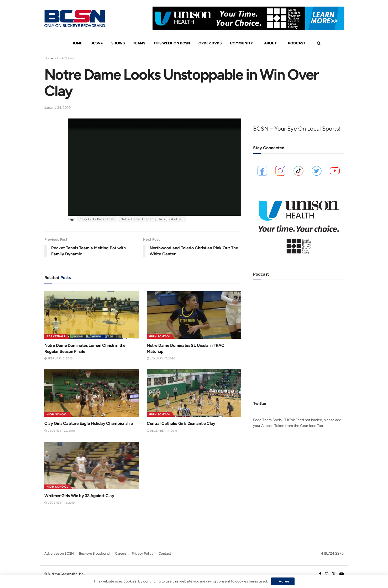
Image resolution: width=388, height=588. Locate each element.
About (270, 43)
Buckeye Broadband (94, 553)
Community (241, 43)
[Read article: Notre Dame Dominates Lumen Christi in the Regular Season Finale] (92, 315)
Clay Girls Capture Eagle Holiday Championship (89, 423)
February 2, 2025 (58, 359)
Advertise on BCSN (59, 553)
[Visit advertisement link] (248, 18)
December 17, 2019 (162, 431)
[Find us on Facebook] (320, 574)
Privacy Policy (143, 553)
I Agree (283, 581)
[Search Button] (319, 43)
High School (66, 58)
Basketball (56, 336)
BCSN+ (97, 43)
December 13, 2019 (59, 503)
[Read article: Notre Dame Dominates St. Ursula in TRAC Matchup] (194, 315)
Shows (118, 43)
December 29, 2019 (60, 431)
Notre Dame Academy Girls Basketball (152, 219)
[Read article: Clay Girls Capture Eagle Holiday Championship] (92, 393)
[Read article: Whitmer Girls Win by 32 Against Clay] (92, 465)
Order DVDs (210, 43)
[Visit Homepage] (75, 19)
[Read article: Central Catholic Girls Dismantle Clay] (194, 393)
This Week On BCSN (172, 43)
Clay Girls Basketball (97, 219)
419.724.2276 (332, 553)
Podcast (297, 43)
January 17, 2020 (161, 359)
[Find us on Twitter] (334, 574)
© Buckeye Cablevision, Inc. (64, 574)
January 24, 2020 (57, 108)
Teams (139, 43)
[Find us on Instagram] (327, 574)
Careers (121, 553)
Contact (165, 553)
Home (77, 43)
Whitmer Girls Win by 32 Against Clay (79, 496)
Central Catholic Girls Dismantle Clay (181, 423)
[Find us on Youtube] (342, 574)
